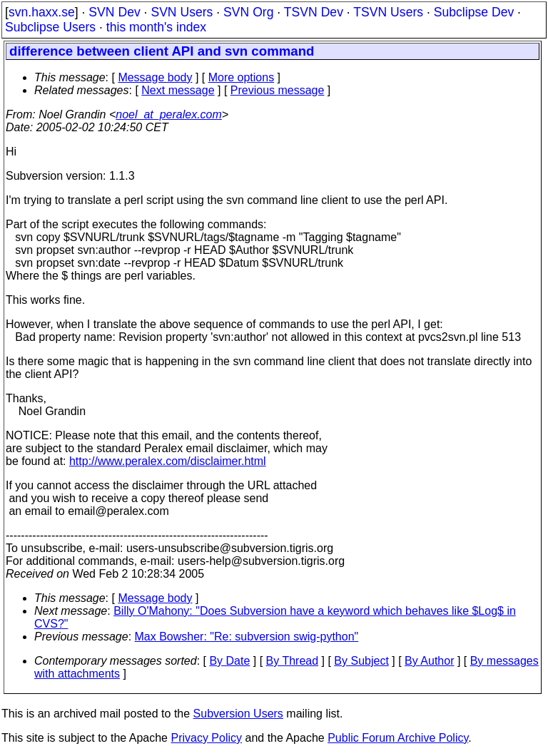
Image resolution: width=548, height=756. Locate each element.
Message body (155, 77)
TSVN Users (388, 12)
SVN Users (182, 12)
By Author (429, 661)
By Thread (293, 661)
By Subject (361, 661)
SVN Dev (114, 12)
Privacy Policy (206, 738)
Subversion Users (238, 714)
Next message (178, 90)
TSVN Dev (314, 12)
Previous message (278, 90)
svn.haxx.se (42, 12)
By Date (229, 661)
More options (242, 77)
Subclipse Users (50, 27)
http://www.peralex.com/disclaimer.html (168, 461)
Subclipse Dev (474, 12)
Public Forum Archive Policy (398, 738)
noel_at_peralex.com (169, 114)
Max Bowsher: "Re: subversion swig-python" (247, 637)
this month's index (156, 27)
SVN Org (248, 12)
